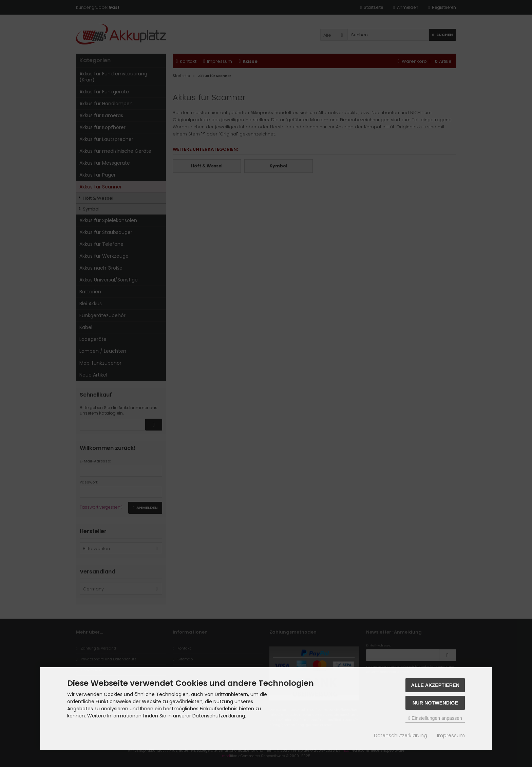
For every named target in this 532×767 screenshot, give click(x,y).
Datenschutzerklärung (401, 735)
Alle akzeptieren (435, 685)
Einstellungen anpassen (435, 718)
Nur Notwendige (435, 703)
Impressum (451, 735)
